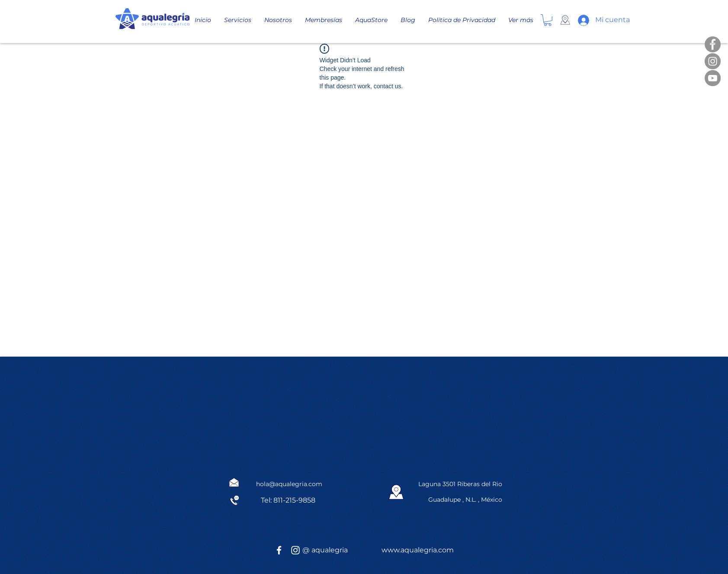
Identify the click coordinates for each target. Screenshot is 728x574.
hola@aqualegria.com (289, 484)
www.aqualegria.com (418, 550)
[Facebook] (713, 44)
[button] (548, 20)
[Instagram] (713, 61)
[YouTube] (713, 78)
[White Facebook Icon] (279, 550)
